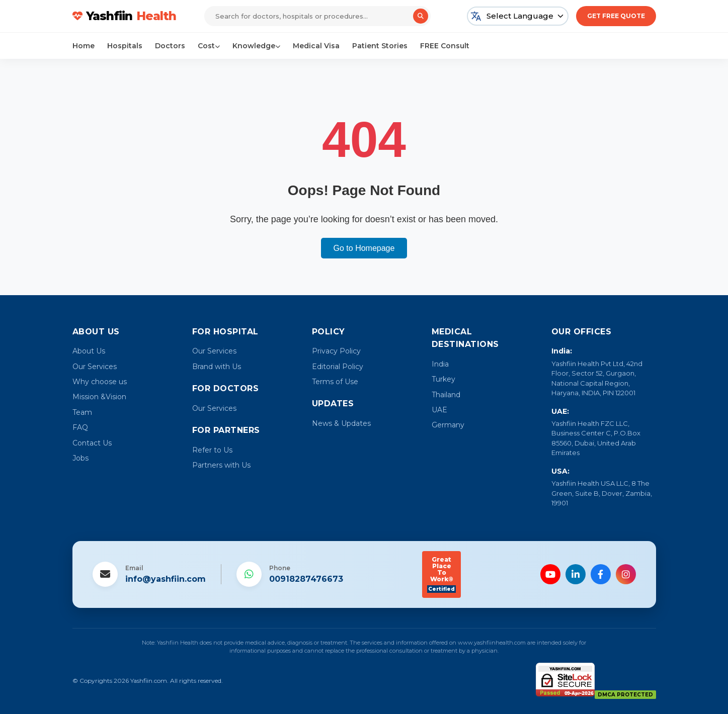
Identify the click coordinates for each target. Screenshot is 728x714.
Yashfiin (125, 16)
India (440, 364)
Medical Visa (316, 46)
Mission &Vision (99, 397)
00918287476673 (306, 579)
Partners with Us (221, 465)
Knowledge (256, 46)
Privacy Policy (336, 351)
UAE (439, 410)
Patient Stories (380, 46)
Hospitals (125, 46)
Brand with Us (217, 367)
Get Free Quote (616, 16)
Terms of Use (335, 382)
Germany (448, 425)
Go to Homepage (364, 248)
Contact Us (92, 443)
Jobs (80, 458)
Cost (209, 46)
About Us (89, 351)
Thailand (446, 395)
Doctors (170, 46)
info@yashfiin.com (166, 579)
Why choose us (100, 382)
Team (82, 412)
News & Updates (341, 423)
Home (84, 46)
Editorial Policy (338, 367)
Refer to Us (212, 450)
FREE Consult (445, 46)
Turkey (443, 379)
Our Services (95, 367)
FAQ (80, 427)
